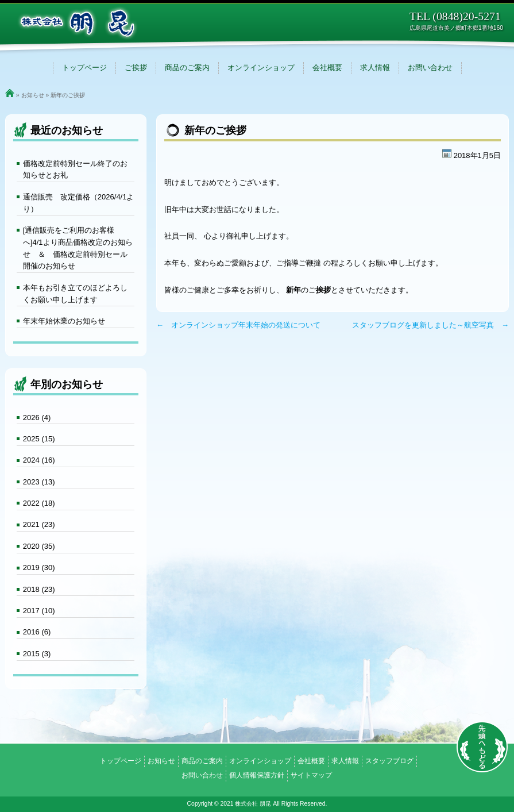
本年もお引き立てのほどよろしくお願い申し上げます (75, 294)
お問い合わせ (430, 68)
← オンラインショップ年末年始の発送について (238, 325)
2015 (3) (37, 654)
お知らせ (33, 95)
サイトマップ (311, 775)
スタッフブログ (389, 761)
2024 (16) (39, 460)
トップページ (84, 68)
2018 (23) (39, 589)
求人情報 (375, 68)
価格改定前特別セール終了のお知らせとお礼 (75, 170)
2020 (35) (39, 546)
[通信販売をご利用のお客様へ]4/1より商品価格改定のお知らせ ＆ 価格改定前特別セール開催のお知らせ (78, 248)
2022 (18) (39, 503)
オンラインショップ (261, 68)
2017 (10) (39, 611)
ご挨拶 (136, 68)
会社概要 (327, 68)
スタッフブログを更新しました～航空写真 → (430, 325)
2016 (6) (37, 632)
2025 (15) (39, 439)
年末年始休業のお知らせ (64, 321)
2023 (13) (39, 482)
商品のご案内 (187, 68)
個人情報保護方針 (257, 775)
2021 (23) (39, 524)
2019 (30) (39, 567)
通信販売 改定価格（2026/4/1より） (79, 203)
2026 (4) (37, 417)
